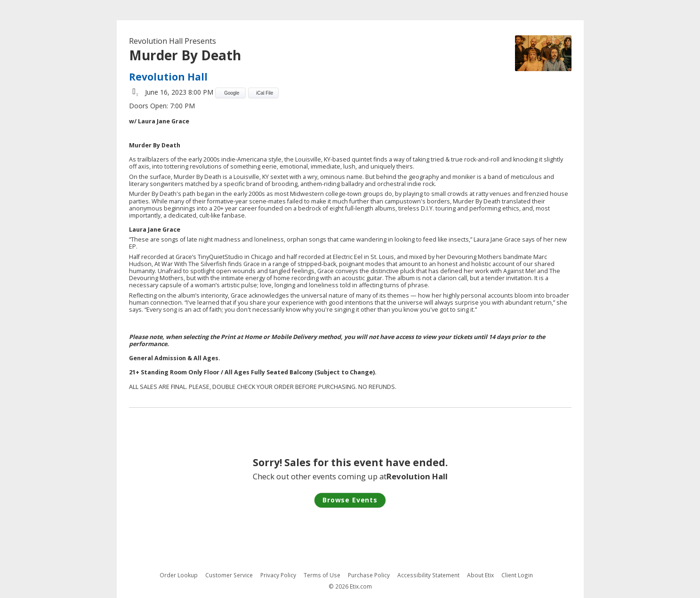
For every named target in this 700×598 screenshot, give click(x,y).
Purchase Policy (369, 575)
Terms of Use (322, 575)
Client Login (517, 575)
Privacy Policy (278, 575)
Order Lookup (179, 575)
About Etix (480, 575)
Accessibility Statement (428, 575)
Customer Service (229, 575)
